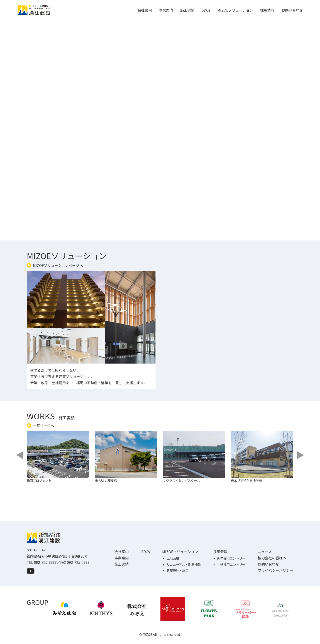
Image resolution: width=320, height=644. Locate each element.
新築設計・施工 (178, 591)
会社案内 (145, 10)
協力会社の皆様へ (272, 578)
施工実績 (187, 10)
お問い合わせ (292, 10)
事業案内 (166, 10)
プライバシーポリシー (276, 591)
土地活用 (173, 579)
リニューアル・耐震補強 (184, 585)
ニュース (265, 572)
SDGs (206, 10)
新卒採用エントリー (231, 579)
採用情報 (267, 10)
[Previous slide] (20, 455)
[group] (61, 468)
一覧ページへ (44, 426)
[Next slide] (300, 455)
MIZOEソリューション (235, 10)
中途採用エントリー (231, 585)
